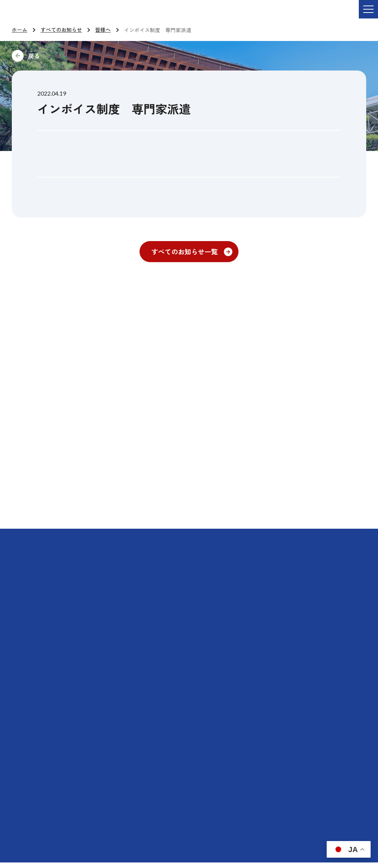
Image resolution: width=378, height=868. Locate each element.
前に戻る (83, 56)
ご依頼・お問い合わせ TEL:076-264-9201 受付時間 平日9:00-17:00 (109, 14)
